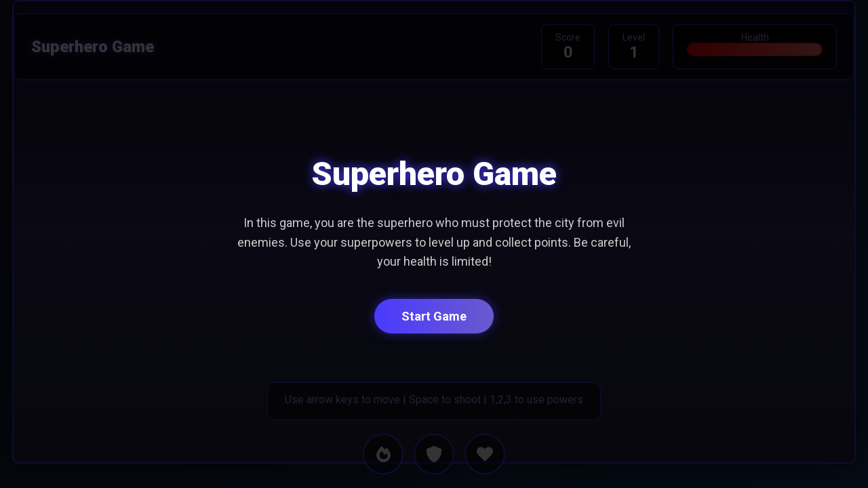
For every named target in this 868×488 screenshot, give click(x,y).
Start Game (434, 316)
